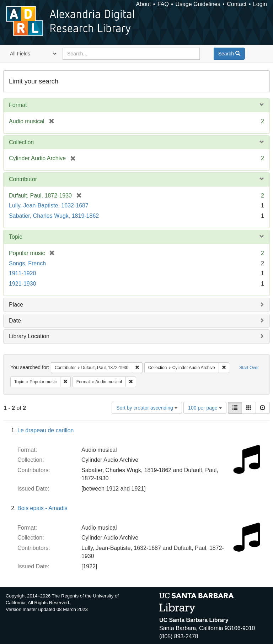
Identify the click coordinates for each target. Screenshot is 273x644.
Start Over (249, 368)
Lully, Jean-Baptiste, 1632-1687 (49, 205)
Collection (21, 142)
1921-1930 (23, 284)
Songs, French (27, 263)
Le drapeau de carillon (45, 430)
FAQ (163, 4)
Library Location (29, 336)
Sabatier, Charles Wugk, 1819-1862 (54, 216)
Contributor (23, 179)
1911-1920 (23, 273)
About (144, 4)
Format (18, 105)
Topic (15, 237)
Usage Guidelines (198, 4)
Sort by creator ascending (147, 408)
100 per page (205, 408)
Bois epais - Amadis (42, 508)
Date (15, 321)
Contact (237, 4)
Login (260, 4)
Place (16, 305)
